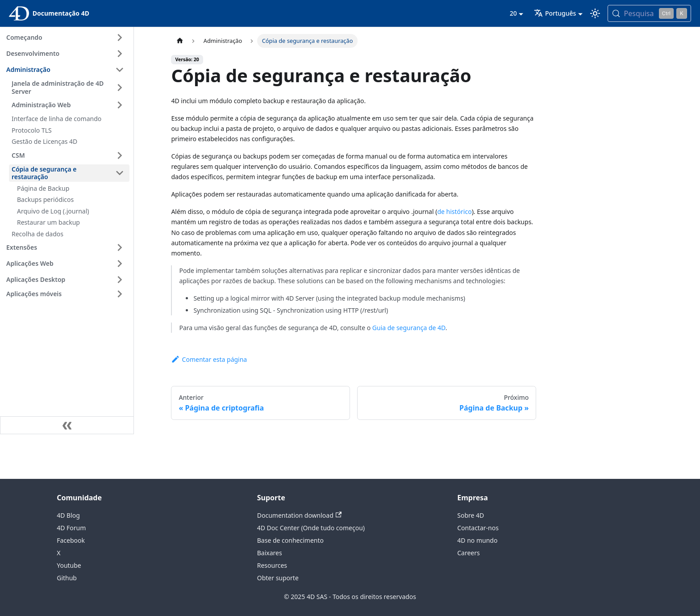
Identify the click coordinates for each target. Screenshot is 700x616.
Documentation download (299, 515)
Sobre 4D (471, 515)
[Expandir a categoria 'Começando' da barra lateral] (120, 38)
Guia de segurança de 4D (409, 328)
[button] (67, 294)
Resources (272, 565)
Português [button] (555, 13)
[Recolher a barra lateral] (67, 425)
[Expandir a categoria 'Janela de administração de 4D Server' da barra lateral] (120, 87)
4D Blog (68, 515)
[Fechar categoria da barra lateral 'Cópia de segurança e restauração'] (120, 173)
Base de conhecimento (290, 540)
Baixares (270, 553)
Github (67, 578)
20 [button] (513, 13)
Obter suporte (278, 578)
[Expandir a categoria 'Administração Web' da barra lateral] (120, 105)
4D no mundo (477, 540)
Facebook (71, 540)
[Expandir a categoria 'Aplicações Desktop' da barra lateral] (120, 280)
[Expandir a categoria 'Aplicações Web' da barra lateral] (120, 264)
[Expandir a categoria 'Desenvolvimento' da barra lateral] (120, 54)
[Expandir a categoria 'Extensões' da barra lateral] (120, 247)
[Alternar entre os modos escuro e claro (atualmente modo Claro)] (595, 13)
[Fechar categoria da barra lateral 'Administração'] (120, 70)
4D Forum (71, 528)
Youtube (69, 565)
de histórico (454, 212)
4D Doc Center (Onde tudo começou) (311, 528)
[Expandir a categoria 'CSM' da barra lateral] (120, 155)
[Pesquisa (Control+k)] (649, 13)
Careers (468, 553)
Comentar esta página (209, 359)
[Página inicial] (179, 41)
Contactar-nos (478, 528)
